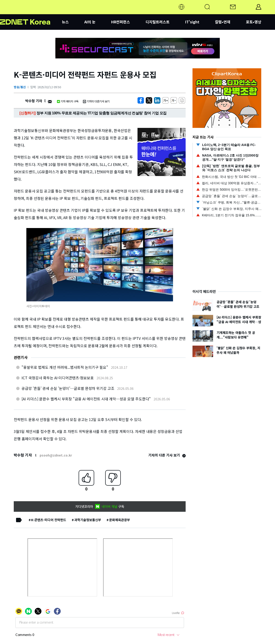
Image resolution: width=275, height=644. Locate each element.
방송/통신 (20, 87)
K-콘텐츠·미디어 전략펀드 (49, 520)
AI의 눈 (90, 22)
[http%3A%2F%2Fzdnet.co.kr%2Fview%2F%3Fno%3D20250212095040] (157, 100)
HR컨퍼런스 (121, 22)
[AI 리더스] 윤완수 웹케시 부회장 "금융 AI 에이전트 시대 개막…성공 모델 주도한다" (86, 399)
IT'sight (192, 22)
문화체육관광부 (120, 520)
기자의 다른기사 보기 (96, 101)
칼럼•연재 (223, 22)
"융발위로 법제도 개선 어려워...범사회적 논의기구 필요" (65, 367)
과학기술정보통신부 (88, 520)
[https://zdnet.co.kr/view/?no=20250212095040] (141, 100)
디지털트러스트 (158, 22)
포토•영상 (254, 22)
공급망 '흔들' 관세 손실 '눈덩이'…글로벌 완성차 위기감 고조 (68, 388)
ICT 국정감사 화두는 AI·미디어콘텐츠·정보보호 (58, 378)
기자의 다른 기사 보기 (167, 455)
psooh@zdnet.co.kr (56, 455)
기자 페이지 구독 (68, 101)
